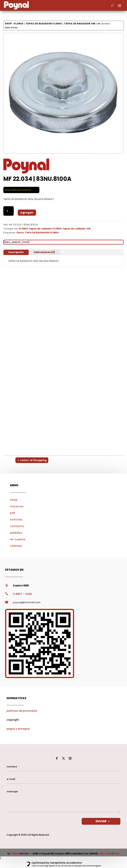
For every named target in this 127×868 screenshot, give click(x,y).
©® (31, 854)
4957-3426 (105, 854)
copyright (13, 720)
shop (14, 500)
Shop (8, 24)
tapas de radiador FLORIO (44, 24)
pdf (13, 513)
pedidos (16, 533)
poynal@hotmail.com (27, 602)
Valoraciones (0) (44, 252)
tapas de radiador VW (80, 24)
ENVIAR (101, 821)
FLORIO (19, 24)
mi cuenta (18, 539)
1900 (117, 854)
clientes (16, 546)
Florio (20, 233)
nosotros (17, 506)
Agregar (27, 213)
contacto (17, 526)
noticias (16, 520)
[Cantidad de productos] (9, 211)
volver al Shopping (33, 460)
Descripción (16, 252)
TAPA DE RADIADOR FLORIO (42, 233)
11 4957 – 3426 (22, 594)
